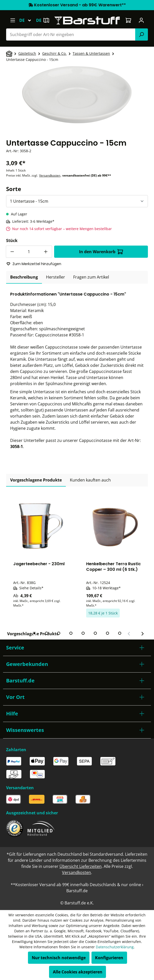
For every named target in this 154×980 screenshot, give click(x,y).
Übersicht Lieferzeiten (81, 866)
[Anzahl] (29, 252)
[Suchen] (142, 35)
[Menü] (13, 20)
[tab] (24, 277)
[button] (77, 648)
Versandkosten (50, 175)
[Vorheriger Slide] (129, 634)
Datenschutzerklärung (115, 947)
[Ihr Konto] (141, 20)
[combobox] (71, 35)
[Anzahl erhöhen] (46, 252)
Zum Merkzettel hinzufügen (34, 264)
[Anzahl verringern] (12, 252)
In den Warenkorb (101, 252)
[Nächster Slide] (142, 634)
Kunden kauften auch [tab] (90, 480)
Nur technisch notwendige (59, 958)
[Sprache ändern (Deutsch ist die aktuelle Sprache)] (28, 20)
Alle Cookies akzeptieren (78, 972)
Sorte (14, 189)
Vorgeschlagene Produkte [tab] (36, 480)
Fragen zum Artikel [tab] (91, 277)
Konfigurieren (109, 958)
